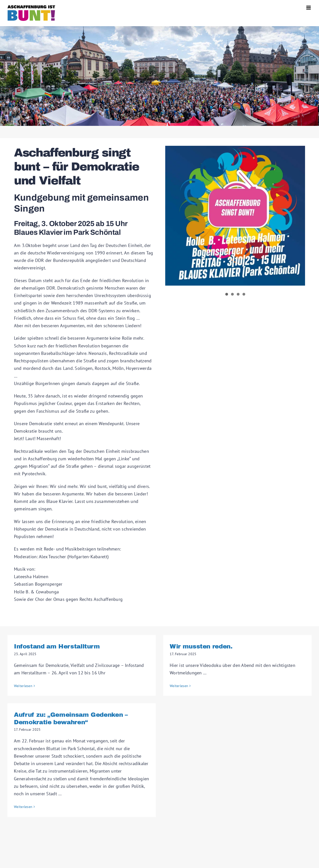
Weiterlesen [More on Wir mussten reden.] (174, 686)
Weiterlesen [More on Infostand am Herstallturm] (23, 686)
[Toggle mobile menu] (309, 8)
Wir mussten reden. (196, 646)
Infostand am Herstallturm (57, 646)
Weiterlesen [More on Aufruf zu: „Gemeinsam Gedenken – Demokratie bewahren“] (44, 800)
